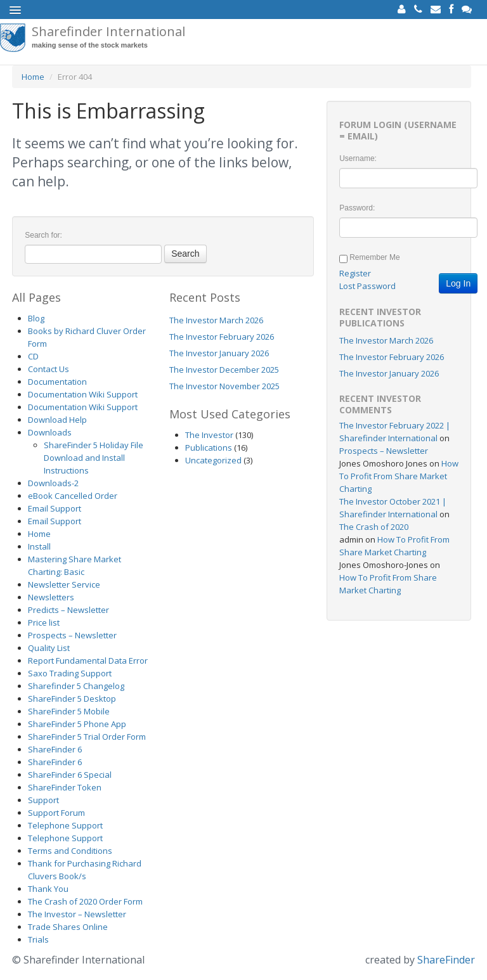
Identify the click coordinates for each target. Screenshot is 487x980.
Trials (38, 939)
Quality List (49, 648)
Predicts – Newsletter (68, 610)
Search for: (43, 235)
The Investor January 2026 (219, 353)
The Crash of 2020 (374, 527)
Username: (358, 158)
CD (33, 356)
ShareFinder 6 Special (70, 775)
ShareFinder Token (65, 787)
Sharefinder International (108, 37)
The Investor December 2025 (224, 370)
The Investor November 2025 (224, 386)
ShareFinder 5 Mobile (69, 711)
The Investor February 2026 (222, 337)
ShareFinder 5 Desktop (72, 699)
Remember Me (374, 257)
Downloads (50, 432)
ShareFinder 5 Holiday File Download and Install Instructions (94, 458)
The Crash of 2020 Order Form (85, 901)
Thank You (48, 889)
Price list (44, 622)
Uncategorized (213, 460)
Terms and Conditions (70, 851)
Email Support (55, 508)
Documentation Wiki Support (83, 394)
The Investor (209, 435)
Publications (209, 448)
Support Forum (56, 813)
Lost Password (367, 286)
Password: (357, 208)
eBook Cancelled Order (73, 496)
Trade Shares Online (68, 927)
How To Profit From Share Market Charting (399, 476)
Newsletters (51, 597)
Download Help (57, 420)
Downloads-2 (53, 483)
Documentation (57, 382)
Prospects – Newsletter (72, 635)
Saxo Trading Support (70, 673)
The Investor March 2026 (216, 320)
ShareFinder (446, 960)
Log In (458, 283)
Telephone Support (65, 825)
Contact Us (49, 369)
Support (43, 800)
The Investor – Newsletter (77, 914)
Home (33, 77)
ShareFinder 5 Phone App (77, 724)
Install (39, 546)
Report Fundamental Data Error (88, 661)
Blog (36, 318)
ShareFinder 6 (55, 749)
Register (355, 273)
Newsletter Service (64, 584)
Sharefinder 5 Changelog (76, 686)
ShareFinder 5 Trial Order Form (87, 737)
